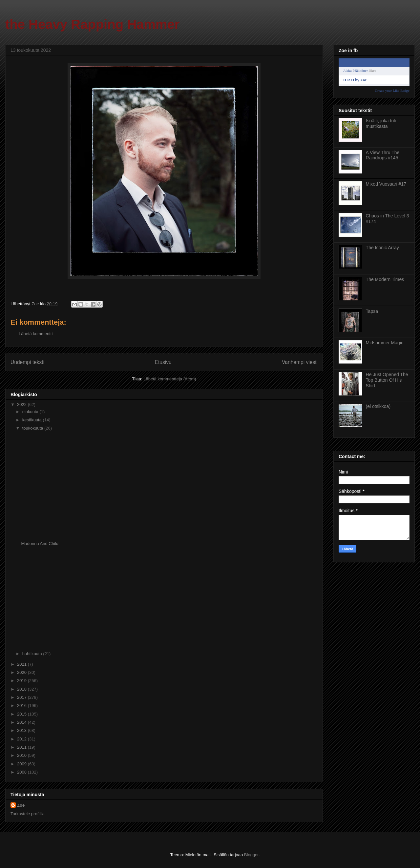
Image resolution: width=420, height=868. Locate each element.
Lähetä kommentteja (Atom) (170, 379)
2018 (22, 689)
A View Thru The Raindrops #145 (383, 155)
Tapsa (372, 311)
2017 (22, 697)
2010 (22, 755)
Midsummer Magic (385, 343)
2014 (22, 722)
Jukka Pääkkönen (356, 71)
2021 (22, 664)
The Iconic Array (382, 248)
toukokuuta (33, 428)
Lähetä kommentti (36, 334)
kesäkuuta (33, 420)
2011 (22, 747)
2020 (22, 672)
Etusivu (163, 362)
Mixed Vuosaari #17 (386, 184)
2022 (22, 404)
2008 (22, 772)
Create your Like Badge (392, 91)
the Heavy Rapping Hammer (92, 24)
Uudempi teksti (27, 362)
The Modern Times (385, 279)
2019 (22, 681)
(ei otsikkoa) (378, 406)
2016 (22, 706)
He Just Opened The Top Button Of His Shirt (387, 380)
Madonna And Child (40, 544)
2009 (22, 764)
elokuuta (31, 412)
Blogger (251, 855)
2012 (22, 739)
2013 (22, 730)
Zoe (21, 805)
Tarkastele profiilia (28, 814)
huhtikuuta (33, 654)
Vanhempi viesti (300, 362)
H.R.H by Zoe (355, 80)
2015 (22, 714)
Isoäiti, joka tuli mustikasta (381, 123)
